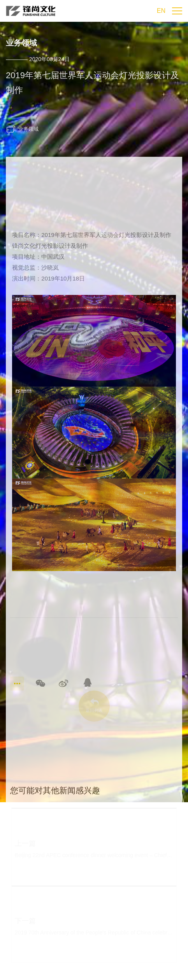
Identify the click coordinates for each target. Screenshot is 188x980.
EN (161, 11)
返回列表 (94, 710)
